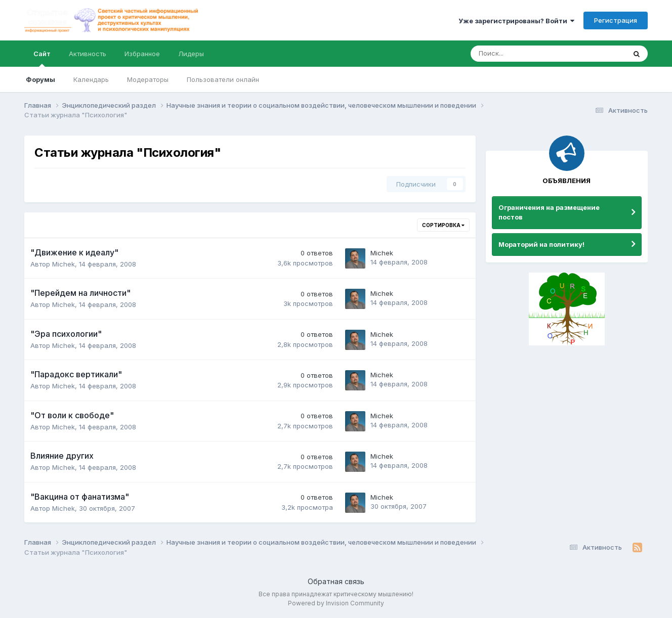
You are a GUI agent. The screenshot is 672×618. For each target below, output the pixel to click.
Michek (64, 264)
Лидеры (191, 54)
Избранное (142, 54)
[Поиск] (520, 54)
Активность (88, 54)
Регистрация (616, 20)
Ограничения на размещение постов (549, 212)
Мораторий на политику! (541, 244)
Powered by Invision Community (336, 603)
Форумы (40, 79)
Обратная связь (336, 581)
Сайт (42, 58)
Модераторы (148, 79)
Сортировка (443, 225)
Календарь (91, 79)
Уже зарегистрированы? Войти (516, 21)
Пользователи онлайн (223, 79)
